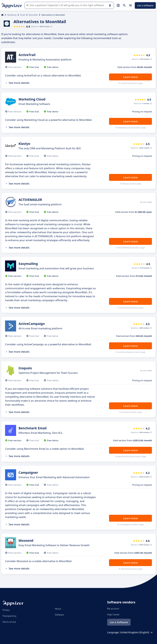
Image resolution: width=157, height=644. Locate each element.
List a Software (145, 5)
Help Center (113, 614)
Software (59, 615)
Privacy (6, 610)
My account (113, 608)
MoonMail (33, 15)
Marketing (12, 15)
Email (23, 15)
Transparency (9, 616)
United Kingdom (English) (137, 632)
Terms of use (9, 622)
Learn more (130, 77)
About (58, 609)
